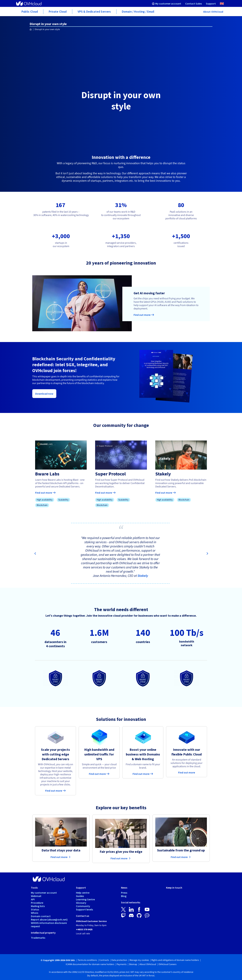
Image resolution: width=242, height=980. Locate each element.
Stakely (143, 576)
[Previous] (35, 554)
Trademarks (38, 938)
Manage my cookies (139, 960)
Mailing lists (38, 906)
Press (124, 893)
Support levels (84, 909)
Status (35, 909)
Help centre (83, 893)
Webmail (36, 896)
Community (83, 906)
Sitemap (133, 964)
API (33, 899)
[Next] (207, 554)
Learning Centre (85, 899)
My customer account (44, 893)
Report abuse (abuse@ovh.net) (49, 919)
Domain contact (41, 916)
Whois (35, 913)
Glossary (81, 903)
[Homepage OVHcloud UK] (31, 29)
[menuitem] (167, 3)
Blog (124, 896)
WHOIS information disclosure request (49, 925)
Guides (80, 896)
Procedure (37, 903)
